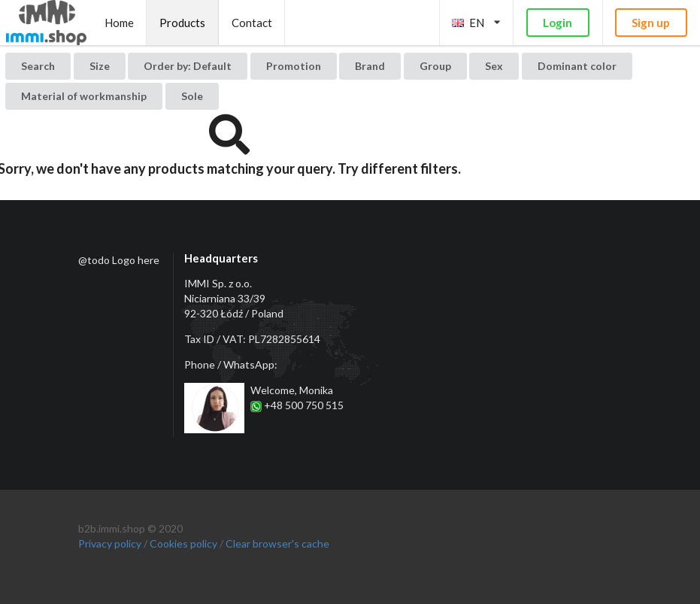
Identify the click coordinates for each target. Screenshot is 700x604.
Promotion (294, 66)
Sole (192, 96)
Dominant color (577, 66)
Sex (494, 66)
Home (119, 23)
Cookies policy (183, 543)
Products (182, 23)
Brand (370, 66)
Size (100, 66)
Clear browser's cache (277, 543)
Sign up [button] (651, 23)
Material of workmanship (84, 96)
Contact (252, 23)
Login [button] (558, 23)
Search (38, 66)
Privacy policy (110, 543)
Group (435, 66)
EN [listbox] (476, 23)
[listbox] (188, 66)
